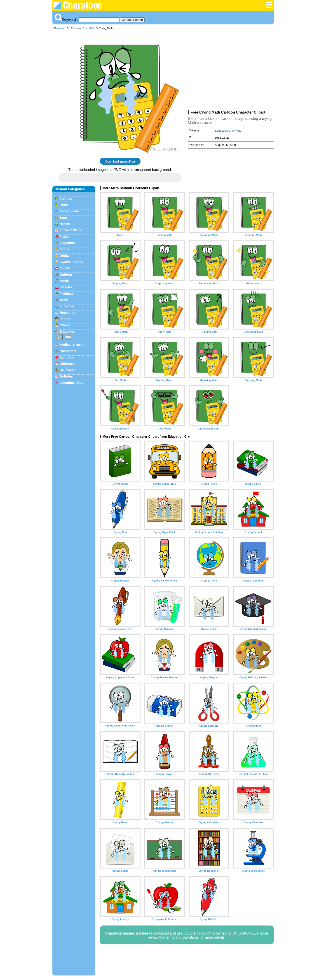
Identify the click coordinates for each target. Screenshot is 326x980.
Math (92, 28)
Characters (68, 351)
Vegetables (68, 243)
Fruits (64, 237)
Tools (64, 300)
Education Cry (79, 28)
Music (64, 281)
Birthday (66, 376)
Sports (65, 268)
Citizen (65, 325)
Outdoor (66, 275)
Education (68, 332)
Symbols (66, 357)
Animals (66, 199)
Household (68, 313)
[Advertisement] (231, 71)
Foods (64, 249)
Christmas (68, 364)
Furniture (67, 306)
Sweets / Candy (72, 262)
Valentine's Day (72, 383)
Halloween (68, 370)
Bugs (64, 218)
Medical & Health (73, 345)
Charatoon (59, 28)
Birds (64, 205)
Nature (65, 224)
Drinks (65, 256)
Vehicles (66, 287)
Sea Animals (69, 211)
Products (67, 294)
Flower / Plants (71, 230)
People (65, 319)
